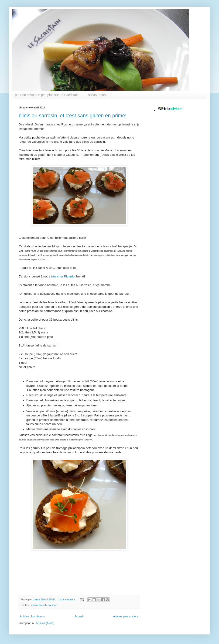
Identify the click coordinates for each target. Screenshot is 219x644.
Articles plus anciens (126, 616)
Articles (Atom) (45, 623)
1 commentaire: (67, 599)
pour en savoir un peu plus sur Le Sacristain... (48, 95)
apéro (34, 605)
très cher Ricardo (63, 276)
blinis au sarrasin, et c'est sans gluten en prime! (73, 116)
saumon (52, 605)
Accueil (79, 616)
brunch (43, 605)
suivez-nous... (98, 95)
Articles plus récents (32, 616)
